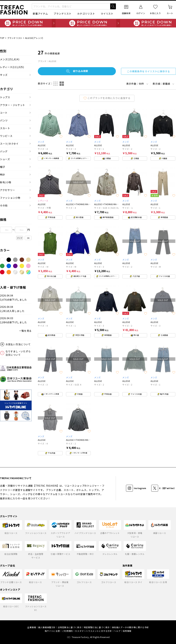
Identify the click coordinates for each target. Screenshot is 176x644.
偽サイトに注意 (52, 631)
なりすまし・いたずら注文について (18, 353)
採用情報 (127, 631)
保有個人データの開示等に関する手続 (130, 627)
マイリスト (107, 14)
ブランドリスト (62, 14)
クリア (20, 238)
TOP (2, 38)
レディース (12, 67)
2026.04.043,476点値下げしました (13, 298)
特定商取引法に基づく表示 (97, 627)
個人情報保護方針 (47, 627)
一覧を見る (25, 331)
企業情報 (32, 627)
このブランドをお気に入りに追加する (107, 98)
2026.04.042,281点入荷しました (12, 309)
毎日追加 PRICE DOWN (88, 23)
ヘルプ (117, 631)
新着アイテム (40, 14)
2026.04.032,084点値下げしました (13, 320)
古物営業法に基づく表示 (70, 627)
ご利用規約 (67, 631)
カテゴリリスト (86, 14)
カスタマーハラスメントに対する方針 (93, 631)
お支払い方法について (18, 344)
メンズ (10, 59)
